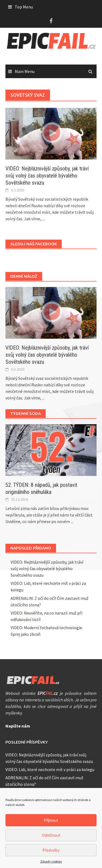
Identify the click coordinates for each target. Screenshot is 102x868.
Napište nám (18, 726)
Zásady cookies (51, 861)
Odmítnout (51, 835)
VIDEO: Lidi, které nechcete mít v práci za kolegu (50, 769)
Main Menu (25, 71)
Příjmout (51, 820)
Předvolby (51, 850)
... (43, 219)
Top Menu (24, 7)
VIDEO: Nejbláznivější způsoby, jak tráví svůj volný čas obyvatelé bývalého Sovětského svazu (47, 176)
